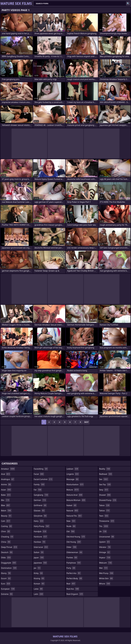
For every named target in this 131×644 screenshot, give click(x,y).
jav (37, 568)
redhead (106, 474)
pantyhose (74, 563)
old (71, 531)
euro (6, 584)
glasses (39, 511)
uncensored (107, 537)
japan (39, 558)
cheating (7, 537)
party (71, 568)
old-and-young (76, 537)
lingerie (73, 474)
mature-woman (76, 500)
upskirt (105, 542)
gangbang (41, 495)
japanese (40, 563)
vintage (105, 552)
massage (73, 479)
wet (104, 568)
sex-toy (105, 484)
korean (39, 584)
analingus (8, 479)
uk (103, 531)
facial (39, 474)
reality (105, 469)
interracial (41, 547)
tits (104, 526)
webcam (106, 563)
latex (38, 589)
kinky (38, 573)
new (71, 521)
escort (6, 578)
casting (7, 526)
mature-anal (75, 495)
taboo (104, 505)
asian (6, 490)
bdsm (6, 511)
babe (6, 495)
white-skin (106, 578)
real (71, 584)
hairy (39, 521)
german (40, 500)
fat (38, 490)
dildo (6, 558)
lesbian (73, 469)
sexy (104, 490)
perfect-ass (74, 573)
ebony (6, 573)
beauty (6, 516)
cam (6, 521)
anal (6, 474)
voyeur (105, 558)
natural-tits (74, 516)
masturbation (75, 484)
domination (9, 568)
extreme (7, 594)
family (39, 484)
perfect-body (74, 578)
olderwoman (75, 552)
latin (39, 594)
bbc (5, 500)
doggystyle (9, 563)
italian (39, 552)
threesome (107, 521)
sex (104, 479)
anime (6, 484)
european (8, 589)
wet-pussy (106, 573)
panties (72, 558)
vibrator (105, 547)
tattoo (105, 511)
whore (105, 584)
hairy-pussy (42, 526)
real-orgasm (75, 594)
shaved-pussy (108, 500)
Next (86, 422)
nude (71, 526)
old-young (74, 542)
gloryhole (40, 516)
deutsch (7, 552)
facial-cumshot (43, 479)
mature (73, 490)
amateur (8, 469)
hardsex (40, 542)
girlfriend (40, 505)
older (72, 547)
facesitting (41, 469)
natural (72, 511)
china (6, 542)
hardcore (41, 537)
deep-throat (9, 547)
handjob (40, 531)
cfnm (6, 531)
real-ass (73, 589)
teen (104, 516)
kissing (39, 578)
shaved (105, 495)
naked (72, 505)
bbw (6, 505)
